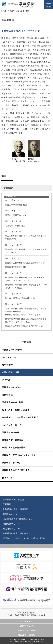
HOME (4, 11)
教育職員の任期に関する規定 (17, 533)
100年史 (6, 380)
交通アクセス (8, 478)
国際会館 (12, 463)
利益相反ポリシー (11, 514)
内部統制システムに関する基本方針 (19, 417)
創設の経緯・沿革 (11, 372)
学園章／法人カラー (12, 387)
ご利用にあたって (27, 626)
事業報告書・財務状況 (13, 440)
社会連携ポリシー (11, 524)
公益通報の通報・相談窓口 (16, 509)
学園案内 (19, 455)
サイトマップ (27, 621)
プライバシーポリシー (27, 631)
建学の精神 (7, 365)
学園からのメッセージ (13, 350)
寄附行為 (6, 395)
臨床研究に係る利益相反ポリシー (19, 519)
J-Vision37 (8, 357)
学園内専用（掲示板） (27, 635)
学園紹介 (11, 11)
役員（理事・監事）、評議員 (16, 410)
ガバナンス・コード (12, 425)
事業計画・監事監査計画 (14, 448)
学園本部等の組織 (11, 432)
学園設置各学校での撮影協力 (16, 470)
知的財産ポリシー (11, 529)
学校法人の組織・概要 (13, 402)
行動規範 (7, 504)
